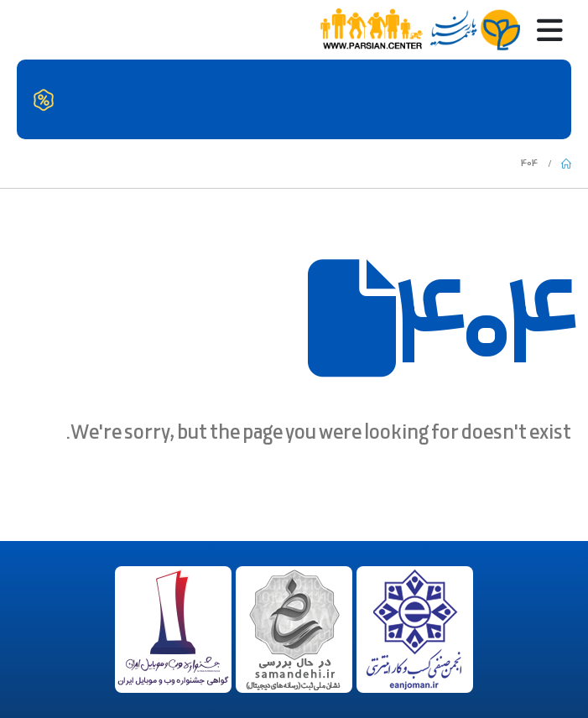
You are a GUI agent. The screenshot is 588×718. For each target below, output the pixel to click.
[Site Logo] (419, 31)
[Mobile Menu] (541, 30)
